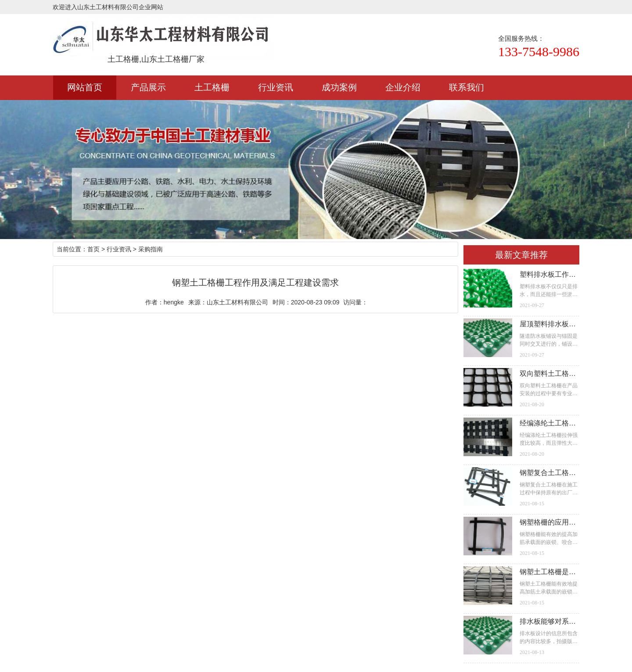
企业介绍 (403, 87)
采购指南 (151, 249)
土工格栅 (212, 87)
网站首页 (85, 87)
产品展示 (148, 87)
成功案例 (339, 87)
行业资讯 (276, 87)
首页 (93, 249)
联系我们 (467, 87)
